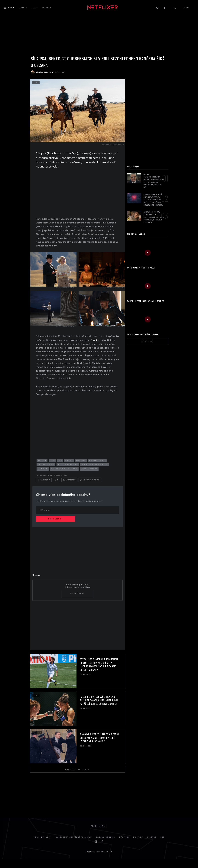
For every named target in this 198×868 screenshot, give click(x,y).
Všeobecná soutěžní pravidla (72, 846)
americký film (49, 470)
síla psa (46, 474)
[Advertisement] (77, 193)
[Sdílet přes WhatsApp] (73, 485)
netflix (45, 465)
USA (63, 465)
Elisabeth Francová (45, 75)
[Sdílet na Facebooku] (47, 485)
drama (73, 465)
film (56, 465)
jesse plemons (93, 474)
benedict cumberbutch (98, 470)
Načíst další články (77, 776)
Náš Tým (124, 846)
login (186, 8)
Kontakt (139, 846)
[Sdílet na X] (60, 485)
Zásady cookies (104, 846)
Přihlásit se (59, 525)
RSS (166, 846)
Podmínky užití (39, 846)
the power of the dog (68, 474)
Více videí (147, 343)
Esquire (43, 346)
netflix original (71, 470)
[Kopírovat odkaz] (93, 485)
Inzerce (154, 846)
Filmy (37, 85)
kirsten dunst (101, 465)
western (84, 465)
